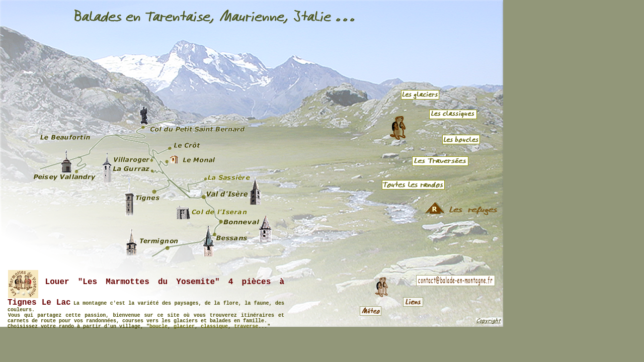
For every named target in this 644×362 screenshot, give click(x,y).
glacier (184, 327)
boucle (158, 327)
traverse (246, 327)
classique (214, 327)
